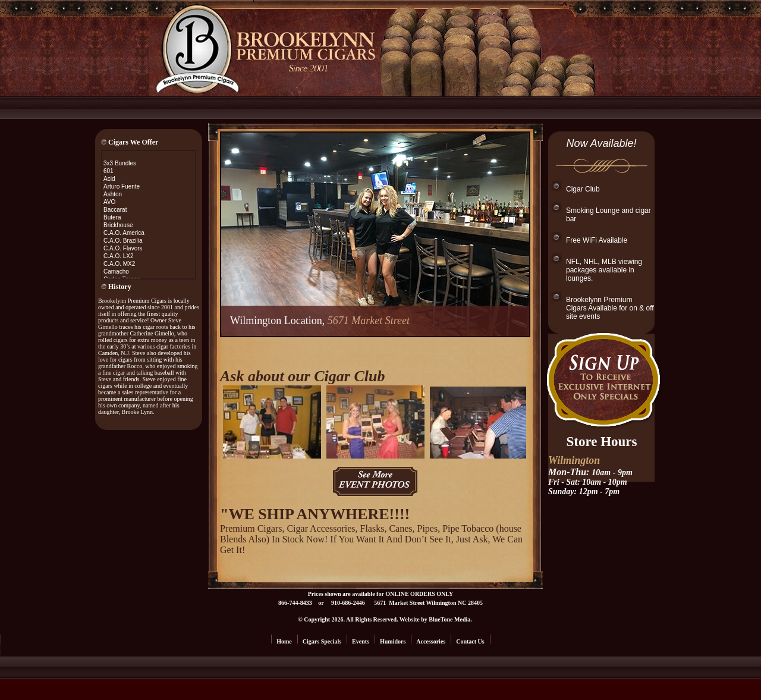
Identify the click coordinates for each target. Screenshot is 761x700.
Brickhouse (118, 225)
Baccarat (115, 210)
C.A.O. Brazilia (123, 241)
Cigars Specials (322, 641)
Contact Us (470, 641)
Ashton (113, 194)
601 (109, 171)
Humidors (393, 641)
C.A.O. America (124, 233)
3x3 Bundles (120, 163)
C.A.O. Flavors (123, 248)
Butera (112, 217)
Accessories (431, 641)
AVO (109, 202)
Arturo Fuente (122, 186)
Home (284, 641)
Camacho (116, 271)
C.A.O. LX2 (119, 256)
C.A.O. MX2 (119, 264)
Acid (109, 179)
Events (361, 641)
